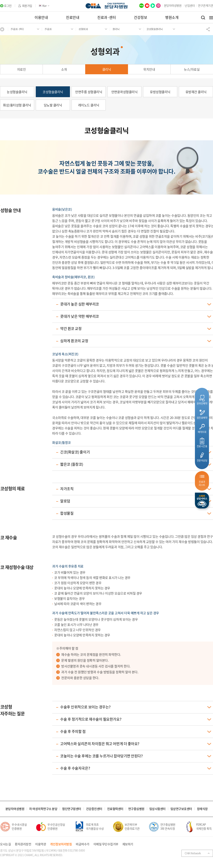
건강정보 (140, 17)
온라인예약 (202, 403)
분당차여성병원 (173, 5)
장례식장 (202, 809)
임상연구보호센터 (181, 809)
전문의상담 (202, 460)
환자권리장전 (23, 844)
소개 (64, 69)
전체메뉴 (211, 18)
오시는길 (5, 844)
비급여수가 (83, 844)
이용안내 (41, 17)
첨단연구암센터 (72, 809)
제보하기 (128, 844)
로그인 (8, 6)
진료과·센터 (106, 17)
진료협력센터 (115, 809)
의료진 (22, 69)
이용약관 (41, 844)
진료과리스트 (202, 483)
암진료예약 (202, 418)
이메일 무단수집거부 (106, 844)
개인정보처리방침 (61, 844)
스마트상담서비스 (202, 501)
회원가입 (27, 6)
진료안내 (73, 17)
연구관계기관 (205, 5)
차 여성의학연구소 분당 (43, 809)
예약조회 (202, 432)
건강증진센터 (94, 809)
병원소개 (172, 17)
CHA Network (193, 853)
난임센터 (190, 5)
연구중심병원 (136, 809)
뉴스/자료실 (192, 69)
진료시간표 (202, 446)
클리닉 (107, 69)
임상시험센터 (157, 809)
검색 (203, 18)
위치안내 (149, 69)
